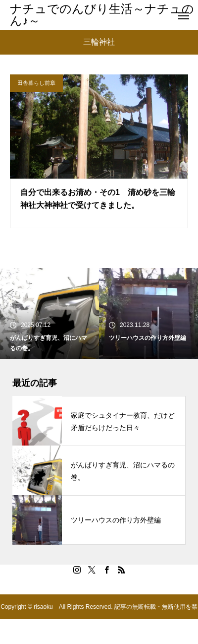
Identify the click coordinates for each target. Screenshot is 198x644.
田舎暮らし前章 (36, 83)
